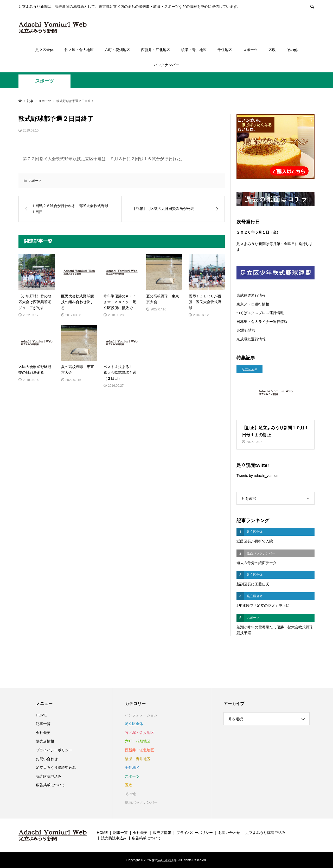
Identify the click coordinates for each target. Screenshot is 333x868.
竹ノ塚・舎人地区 (79, 50)
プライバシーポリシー (54, 750)
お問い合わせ (47, 759)
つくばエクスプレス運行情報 (260, 313)
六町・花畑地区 (117, 50)
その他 (292, 50)
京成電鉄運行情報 (251, 339)
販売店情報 (45, 741)
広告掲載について (50, 785)
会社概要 (43, 733)
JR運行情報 (246, 330)
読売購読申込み (49, 776)
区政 (272, 50)
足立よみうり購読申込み (56, 767)
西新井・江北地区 (156, 50)
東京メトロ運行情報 (253, 304)
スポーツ (250, 50)
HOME (41, 715)
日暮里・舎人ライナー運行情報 (262, 322)
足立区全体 (44, 50)
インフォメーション (141, 715)
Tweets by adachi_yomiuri (257, 476)
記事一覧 (43, 724)
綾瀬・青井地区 (194, 50)
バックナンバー (166, 65)
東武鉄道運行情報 (251, 295)
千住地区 (225, 50)
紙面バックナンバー (141, 802)
